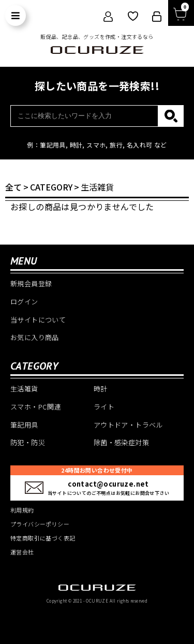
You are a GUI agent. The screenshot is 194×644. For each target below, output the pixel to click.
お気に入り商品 (35, 337)
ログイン (24, 302)
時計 (101, 389)
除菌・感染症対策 (121, 442)
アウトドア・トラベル (128, 425)
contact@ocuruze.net (108, 484)
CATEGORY (51, 187)
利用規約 (22, 510)
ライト (104, 407)
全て (13, 187)
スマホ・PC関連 (36, 407)
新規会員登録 (31, 283)
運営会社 (22, 552)
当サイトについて (38, 320)
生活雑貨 (97, 187)
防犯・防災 (28, 442)
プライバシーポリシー (40, 524)
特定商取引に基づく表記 (43, 538)
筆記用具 (24, 425)
